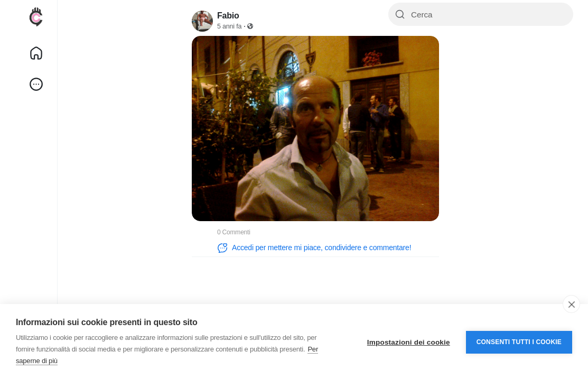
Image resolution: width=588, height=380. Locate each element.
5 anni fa (229, 26)
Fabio (228, 16)
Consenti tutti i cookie (519, 342)
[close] (571, 304)
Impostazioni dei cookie (409, 342)
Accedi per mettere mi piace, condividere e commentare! (314, 248)
